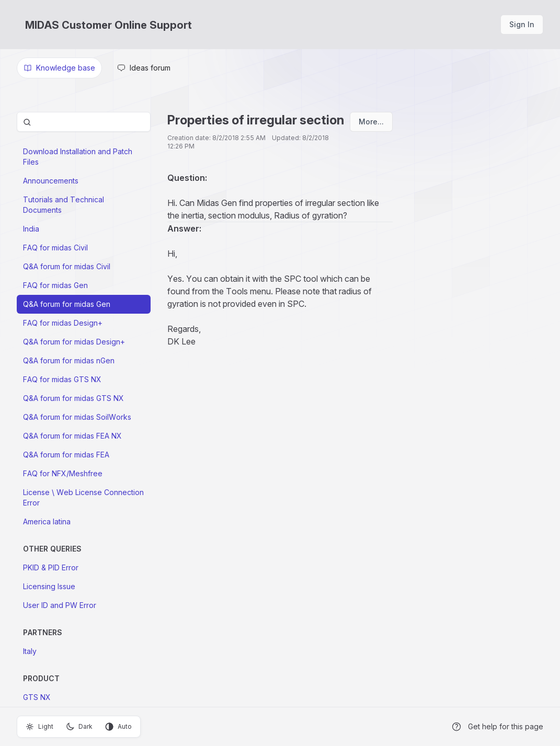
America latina (47, 521)
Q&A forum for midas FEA (66, 455)
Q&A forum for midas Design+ (74, 342)
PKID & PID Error (51, 567)
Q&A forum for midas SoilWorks (77, 417)
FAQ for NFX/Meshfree (63, 473)
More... (371, 122)
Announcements (51, 181)
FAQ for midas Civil (55, 248)
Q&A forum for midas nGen (69, 360)
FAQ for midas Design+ (63, 323)
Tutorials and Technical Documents (64, 205)
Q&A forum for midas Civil (67, 266)
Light (39, 727)
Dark (79, 727)
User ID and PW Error (60, 605)
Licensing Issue (49, 586)
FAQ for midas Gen (55, 285)
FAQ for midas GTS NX (62, 379)
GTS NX (37, 697)
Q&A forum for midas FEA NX (72, 436)
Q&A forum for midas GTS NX (73, 398)
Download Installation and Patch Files (78, 157)
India (31, 229)
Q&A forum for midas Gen (67, 304)
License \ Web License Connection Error (83, 497)
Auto (118, 727)
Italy (30, 651)
